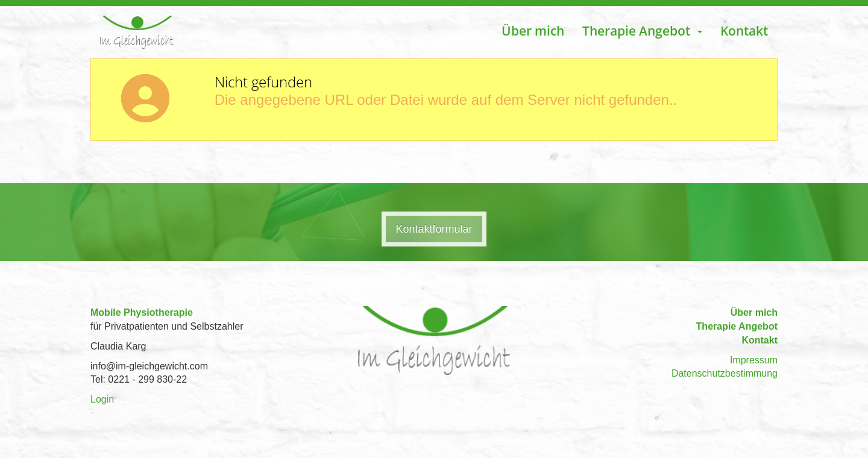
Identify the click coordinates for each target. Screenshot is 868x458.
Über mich (533, 31)
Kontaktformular (434, 229)
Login (102, 399)
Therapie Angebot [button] (642, 31)
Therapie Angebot (737, 326)
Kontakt (744, 31)
